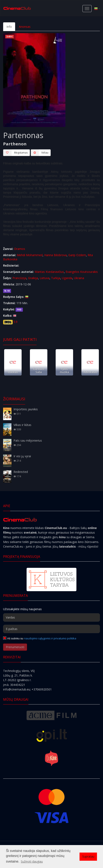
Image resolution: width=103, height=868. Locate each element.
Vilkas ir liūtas (22, 425)
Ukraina (79, 278)
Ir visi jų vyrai (22, 456)
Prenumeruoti (15, 647)
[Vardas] (51, 617)
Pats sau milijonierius (28, 440)
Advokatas (90, 372)
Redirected (21, 472)
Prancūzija (19, 278)
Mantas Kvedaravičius (49, 272)
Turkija (56, 278)
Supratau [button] (88, 856)
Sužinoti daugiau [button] (32, 861)
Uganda (67, 278)
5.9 (15, 322)
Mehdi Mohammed (30, 255)
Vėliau (40, 153)
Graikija (33, 278)
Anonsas (25, 27)
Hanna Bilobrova (55, 255)
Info (9, 27)
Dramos (20, 249)
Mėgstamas (15, 153)
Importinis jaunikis (26, 409)
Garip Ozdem (77, 255)
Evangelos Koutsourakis (82, 272)
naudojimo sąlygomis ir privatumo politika (50, 638)
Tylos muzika (64, 370)
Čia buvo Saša (39, 370)
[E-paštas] (51, 629)
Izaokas (13, 372)
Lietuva (45, 278)
